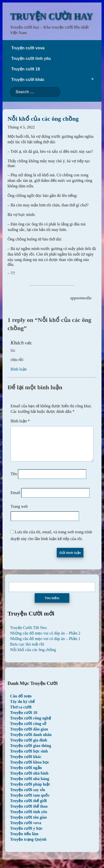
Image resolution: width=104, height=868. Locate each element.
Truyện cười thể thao (29, 812)
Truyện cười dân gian (29, 735)
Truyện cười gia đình (29, 746)
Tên (14, 480)
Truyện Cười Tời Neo (28, 634)
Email (15, 499)
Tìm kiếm (52, 604)
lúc (13, 350)
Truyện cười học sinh (29, 757)
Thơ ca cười (21, 713)
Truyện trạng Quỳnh (28, 845)
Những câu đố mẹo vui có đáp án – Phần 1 (45, 645)
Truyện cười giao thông (31, 752)
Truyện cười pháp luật (30, 790)
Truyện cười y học (26, 834)
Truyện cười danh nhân (31, 741)
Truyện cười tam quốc (30, 801)
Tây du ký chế (22, 708)
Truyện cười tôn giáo (29, 823)
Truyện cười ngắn (26, 774)
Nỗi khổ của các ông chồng (33, 656)
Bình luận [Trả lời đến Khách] (19, 369)
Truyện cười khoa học (30, 768)
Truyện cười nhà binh (29, 779)
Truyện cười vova (28, 48)
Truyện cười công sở (28, 730)
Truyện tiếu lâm (24, 840)
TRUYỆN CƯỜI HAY (51, 16)
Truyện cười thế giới (28, 807)
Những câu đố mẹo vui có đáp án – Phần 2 (45, 639)
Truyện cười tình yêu (31, 58)
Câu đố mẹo (21, 702)
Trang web (19, 512)
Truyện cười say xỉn (28, 796)
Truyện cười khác (28, 80)
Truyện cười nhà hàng (30, 785)
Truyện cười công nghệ (31, 724)
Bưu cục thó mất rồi (27, 650)
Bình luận (20, 421)
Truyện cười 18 (26, 69)
